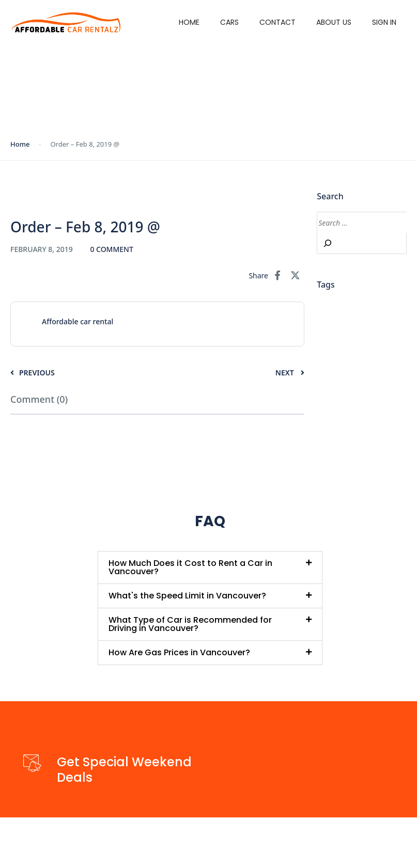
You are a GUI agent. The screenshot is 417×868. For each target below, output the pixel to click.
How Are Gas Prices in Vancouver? (179, 652)
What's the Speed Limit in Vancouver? (187, 596)
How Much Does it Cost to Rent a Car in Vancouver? (190, 567)
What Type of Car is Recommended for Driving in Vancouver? (190, 624)
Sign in (384, 22)
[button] (210, 567)
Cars (229, 22)
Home (189, 22)
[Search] (328, 243)
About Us (334, 22)
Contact (277, 22)
